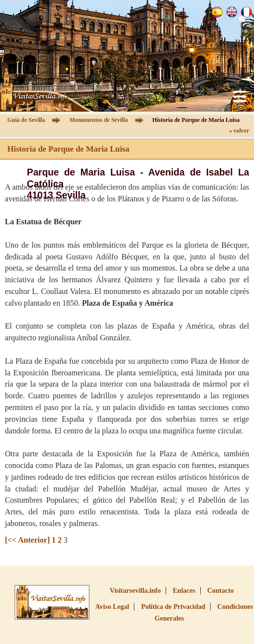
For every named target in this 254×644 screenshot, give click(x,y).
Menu (240, 97)
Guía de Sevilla (26, 120)
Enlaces (184, 591)
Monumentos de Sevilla (98, 120)
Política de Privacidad (173, 607)
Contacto (220, 591)
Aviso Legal (112, 607)
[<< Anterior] (27, 540)
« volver (239, 131)
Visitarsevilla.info (135, 591)
